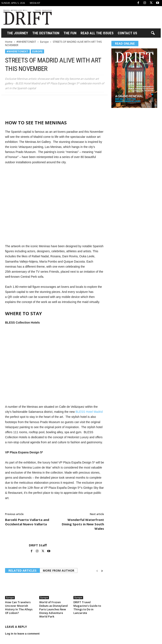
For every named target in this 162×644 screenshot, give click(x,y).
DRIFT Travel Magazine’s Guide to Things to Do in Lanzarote (87, 607)
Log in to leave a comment (22, 634)
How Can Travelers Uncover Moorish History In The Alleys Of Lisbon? (19, 607)
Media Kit (35, 3)
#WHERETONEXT (26, 42)
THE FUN (70, 33)
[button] (153, 33)
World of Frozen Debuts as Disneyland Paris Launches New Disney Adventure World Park (53, 609)
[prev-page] (97, 571)
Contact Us (127, 33)
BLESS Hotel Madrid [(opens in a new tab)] (89, 412)
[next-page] (102, 571)
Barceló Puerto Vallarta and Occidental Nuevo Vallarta (27, 522)
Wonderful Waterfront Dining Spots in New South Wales (83, 524)
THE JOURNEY (18, 33)
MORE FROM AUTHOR (59, 570)
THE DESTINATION (46, 33)
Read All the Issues (97, 33)
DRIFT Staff (38, 545)
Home (9, 42)
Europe (44, 42)
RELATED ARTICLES (22, 570)
